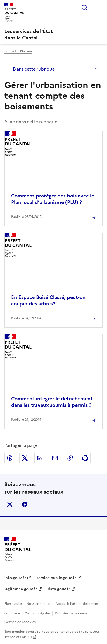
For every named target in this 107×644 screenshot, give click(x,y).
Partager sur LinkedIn (40, 458)
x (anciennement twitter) (10, 504)
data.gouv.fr (59, 589)
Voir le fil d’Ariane (18, 51)
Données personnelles (72, 613)
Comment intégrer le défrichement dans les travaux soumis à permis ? (52, 402)
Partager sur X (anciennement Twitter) (25, 458)
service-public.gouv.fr (56, 578)
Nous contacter (39, 604)
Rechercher (84, 8)
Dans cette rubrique (34, 69)
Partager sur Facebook (10, 458)
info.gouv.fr (15, 578)
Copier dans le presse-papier (70, 458)
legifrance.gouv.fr (21, 589)
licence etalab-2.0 (18, 637)
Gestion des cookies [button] (20, 622)
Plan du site (13, 604)
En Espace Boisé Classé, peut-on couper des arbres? (48, 300)
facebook (25, 504)
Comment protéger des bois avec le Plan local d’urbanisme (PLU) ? (53, 199)
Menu (99, 8)
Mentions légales (37, 613)
